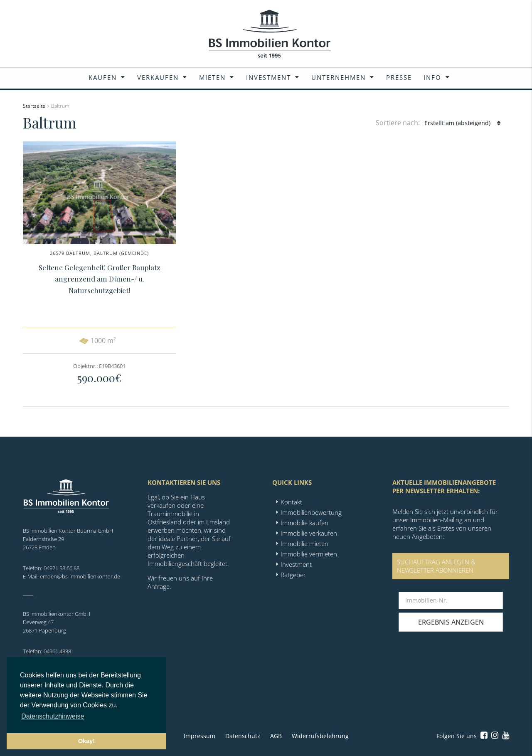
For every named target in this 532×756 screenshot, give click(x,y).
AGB (276, 736)
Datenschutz (243, 736)
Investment (268, 77)
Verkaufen (158, 77)
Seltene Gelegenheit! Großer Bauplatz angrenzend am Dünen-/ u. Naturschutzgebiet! (100, 279)
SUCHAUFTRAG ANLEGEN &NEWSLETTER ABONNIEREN (436, 566)
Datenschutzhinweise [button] (53, 716)
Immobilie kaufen (304, 523)
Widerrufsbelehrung (320, 736)
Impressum (199, 736)
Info (432, 77)
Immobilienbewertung (311, 512)
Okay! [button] (86, 741)
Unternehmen (339, 77)
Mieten (212, 77)
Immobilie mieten (304, 544)
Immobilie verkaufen (309, 533)
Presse (399, 77)
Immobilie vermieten (309, 554)
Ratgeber (293, 575)
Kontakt (291, 502)
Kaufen (103, 77)
